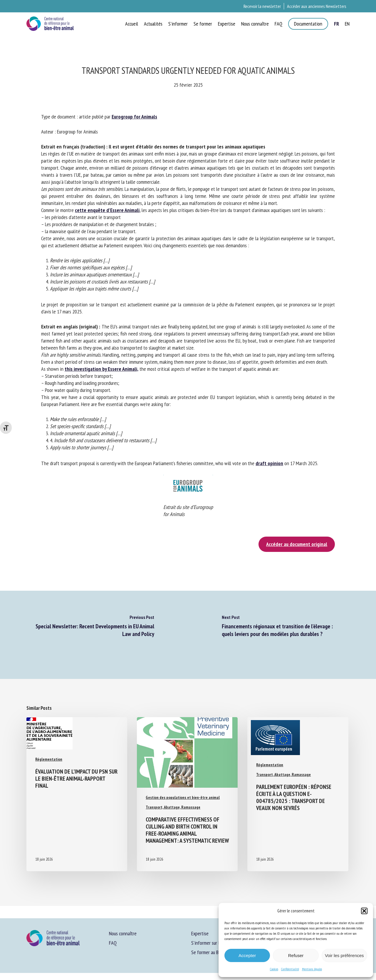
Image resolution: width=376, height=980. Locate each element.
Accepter (247, 955)
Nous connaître (123, 933)
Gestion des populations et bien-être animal (183, 797)
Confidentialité (290, 969)
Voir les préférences (344, 955)
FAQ (113, 943)
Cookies (274, 969)
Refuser (296, 955)
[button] (364, 911)
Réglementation (49, 759)
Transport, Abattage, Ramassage (173, 807)
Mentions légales (312, 969)
